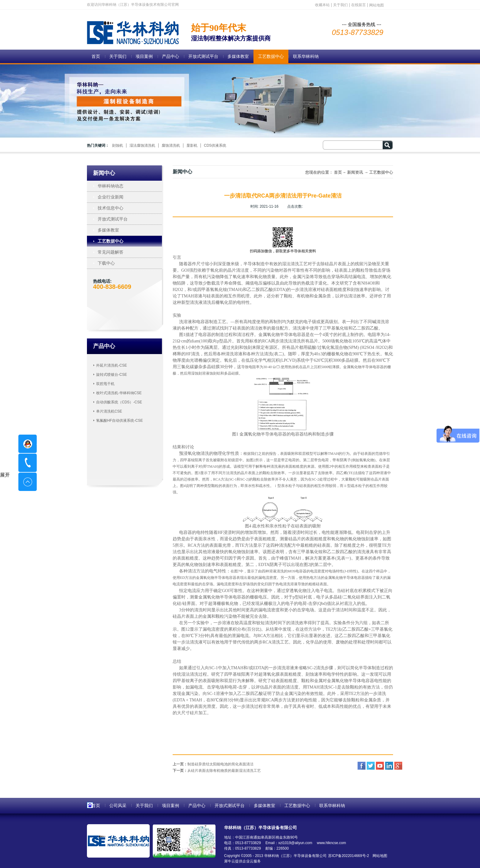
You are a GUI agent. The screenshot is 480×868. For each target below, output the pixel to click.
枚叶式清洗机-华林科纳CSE (119, 393)
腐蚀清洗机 (171, 145)
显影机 (192, 145)
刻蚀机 (118, 145)
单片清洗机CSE (109, 411)
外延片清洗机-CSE (112, 365)
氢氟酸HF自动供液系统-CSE (120, 421)
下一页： (217, 771)
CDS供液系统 (215, 145)
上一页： (213, 764)
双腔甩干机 (105, 384)
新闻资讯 (355, 172)
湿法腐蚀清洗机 (142, 145)
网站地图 (379, 856)
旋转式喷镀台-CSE (112, 375)
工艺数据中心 (381, 172)
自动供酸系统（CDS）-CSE (119, 402)
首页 (96, 56)
